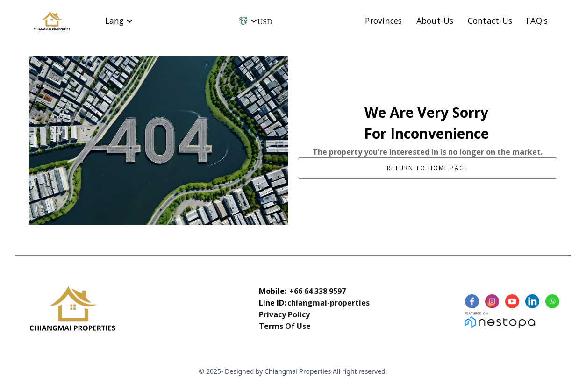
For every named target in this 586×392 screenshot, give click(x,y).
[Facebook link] (473, 301)
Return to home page (428, 168)
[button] (119, 21)
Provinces (383, 21)
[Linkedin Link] (533, 301)
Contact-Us (490, 21)
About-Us (435, 21)
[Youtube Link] (513, 301)
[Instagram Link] (493, 301)
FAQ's (537, 21)
